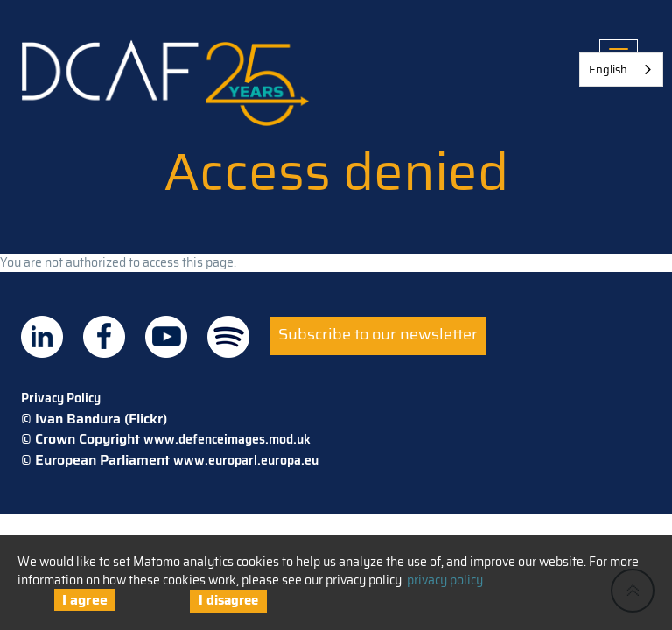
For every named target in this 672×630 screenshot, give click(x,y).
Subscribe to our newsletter (378, 334)
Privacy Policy (61, 398)
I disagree (228, 600)
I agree (85, 600)
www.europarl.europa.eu (246, 460)
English (608, 70)
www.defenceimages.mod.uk (227, 439)
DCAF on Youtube (166, 337)
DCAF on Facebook (104, 337)
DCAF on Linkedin (42, 337)
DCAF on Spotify (228, 337)
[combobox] (621, 70)
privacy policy (445, 580)
